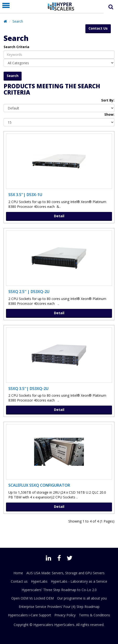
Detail (59, 216)
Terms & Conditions (94, 615)
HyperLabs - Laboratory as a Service (79, 581)
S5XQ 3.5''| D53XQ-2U (28, 389)
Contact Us (98, 28)
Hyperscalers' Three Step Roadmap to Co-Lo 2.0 (59, 590)
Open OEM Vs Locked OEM (32, 598)
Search (18, 21)
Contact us (19, 581)
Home (18, 573)
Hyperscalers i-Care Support (29, 615)
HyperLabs (39, 581)
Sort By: (108, 100)
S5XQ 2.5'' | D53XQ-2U (29, 292)
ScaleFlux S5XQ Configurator (39, 485)
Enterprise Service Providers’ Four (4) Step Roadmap (59, 607)
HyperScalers (64, 625)
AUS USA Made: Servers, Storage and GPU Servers (65, 573)
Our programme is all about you (82, 598)
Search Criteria (16, 47)
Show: (109, 114)
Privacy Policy (65, 615)
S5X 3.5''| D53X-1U (25, 195)
